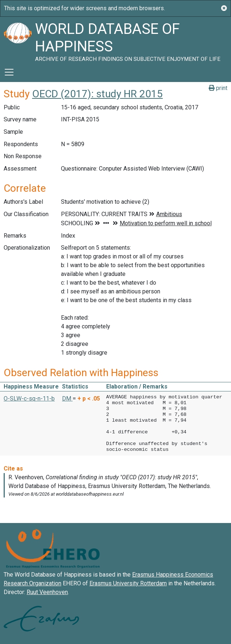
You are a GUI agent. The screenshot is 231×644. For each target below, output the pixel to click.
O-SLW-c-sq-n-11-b (29, 399)
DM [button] (67, 399)
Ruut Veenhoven (47, 592)
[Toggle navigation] (9, 72)
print (218, 88)
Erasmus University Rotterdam (128, 583)
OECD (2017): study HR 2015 (97, 94)
